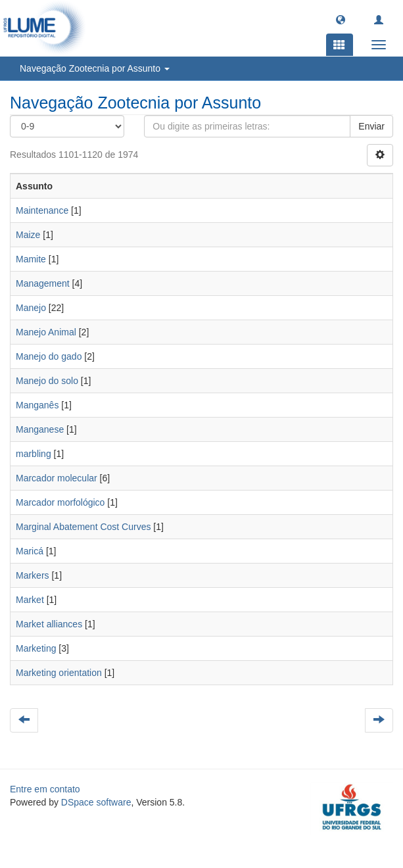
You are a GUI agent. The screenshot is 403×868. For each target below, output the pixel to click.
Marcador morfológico (60, 502)
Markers (33, 575)
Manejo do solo (47, 381)
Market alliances (49, 624)
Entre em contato (45, 789)
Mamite (31, 259)
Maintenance (42, 210)
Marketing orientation (59, 673)
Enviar (371, 126)
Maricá (30, 551)
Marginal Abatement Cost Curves (83, 527)
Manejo (31, 308)
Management (43, 283)
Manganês (37, 405)
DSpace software (96, 802)
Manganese (40, 429)
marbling (34, 454)
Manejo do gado (49, 356)
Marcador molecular (57, 478)
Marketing (36, 648)
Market (30, 600)
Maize (28, 235)
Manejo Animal (46, 332)
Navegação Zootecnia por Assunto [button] (95, 68)
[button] (341, 19)
